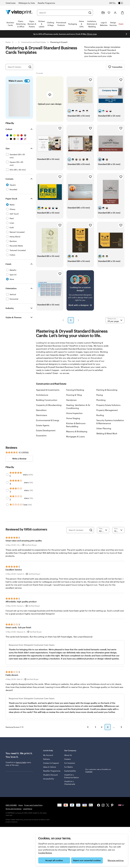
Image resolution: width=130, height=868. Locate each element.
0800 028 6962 (11, 808)
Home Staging (73, 421)
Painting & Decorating (107, 393)
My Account (48, 758)
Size (8, 151)
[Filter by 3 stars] (7, 493)
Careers (68, 762)
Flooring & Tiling (74, 398)
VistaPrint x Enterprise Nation (72, 779)
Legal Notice (27, 812)
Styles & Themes (14, 320)
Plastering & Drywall (59, 42)
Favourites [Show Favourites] (115, 70)
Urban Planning (104, 431)
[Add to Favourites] (90, 83)
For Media (68, 770)
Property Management (107, 413)
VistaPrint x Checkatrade (70, 786)
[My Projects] (103, 13)
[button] (63, 323)
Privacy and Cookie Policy (33, 808)
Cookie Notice (45, 853)
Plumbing (101, 403)
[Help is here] (97, 13)
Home (8, 42)
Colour (9, 132)
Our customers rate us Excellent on (98, 773)
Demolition (41, 413)
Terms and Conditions (14, 812)
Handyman (71, 403)
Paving (100, 398)
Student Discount (50, 778)
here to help (21, 765)
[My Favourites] (109, 13)
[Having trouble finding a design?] (80, 293)
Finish (8, 267)
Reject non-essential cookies (87, 860)
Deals (121, 24)
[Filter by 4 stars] (7, 485)
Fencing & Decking (75, 393)
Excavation (41, 438)
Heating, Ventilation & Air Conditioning (78, 410)
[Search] (90, 13)
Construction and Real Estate (33, 42)
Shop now (92, 34)
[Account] (115, 13)
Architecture (42, 398)
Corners (9, 182)
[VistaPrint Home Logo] (19, 13)
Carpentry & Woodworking (49, 408)
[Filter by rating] (103, 533)
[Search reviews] (78, 533)
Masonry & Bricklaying (77, 434)
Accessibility (49, 782)
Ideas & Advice (50, 770)
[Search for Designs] (30, 70)
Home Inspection (74, 416)
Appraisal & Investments (48, 393)
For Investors (70, 766)
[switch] (118, 3)
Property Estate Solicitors (108, 408)
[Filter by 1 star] (7, 508)
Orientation (11, 291)
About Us (68, 758)
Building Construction (47, 403)
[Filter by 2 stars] (7, 501)
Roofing (100, 418)
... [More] (16, 42)
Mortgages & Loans (75, 440)
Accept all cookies (54, 860)
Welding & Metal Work (107, 436)
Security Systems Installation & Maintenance (110, 425)
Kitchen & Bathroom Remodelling (76, 428)
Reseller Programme (52, 774)
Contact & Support (51, 766)
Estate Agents (43, 428)
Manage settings (116, 860)
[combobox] (63, 13)
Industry (10, 311)
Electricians (42, 418)
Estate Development (46, 433)
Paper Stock (11, 202)
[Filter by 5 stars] (7, 478)
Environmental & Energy (48, 423)
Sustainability (70, 774)
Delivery (47, 762)
